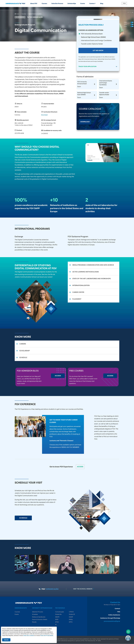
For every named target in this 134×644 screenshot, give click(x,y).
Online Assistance (114, 615)
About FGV (34, 3)
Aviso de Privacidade (47, 635)
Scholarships (72, 3)
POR (124, 3)
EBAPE (57, 617)
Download (44, 115)
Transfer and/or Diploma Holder (92, 44)
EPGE (57, 622)
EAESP (71, 617)
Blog (102, 3)
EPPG (71, 622)
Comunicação (60, 612)
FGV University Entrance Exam (92, 34)
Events (83, 3)
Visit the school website (84, 589)
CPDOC (71, 612)
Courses (44, 3)
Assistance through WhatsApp (110, 618)
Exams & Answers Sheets (40, 619)
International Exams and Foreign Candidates (96, 41)
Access (58, 376)
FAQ (119, 612)
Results (34, 622)
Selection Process (57, 3)
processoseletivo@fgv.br (112, 621)
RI (56, 625)
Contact (117, 609)
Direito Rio (58, 614)
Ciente (6, 640)
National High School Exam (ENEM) (93, 37)
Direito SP (72, 614)
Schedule (23, 518)
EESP (57, 619)
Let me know (98, 51)
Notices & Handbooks (39, 617)
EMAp (71, 619)
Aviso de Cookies (29, 635)
